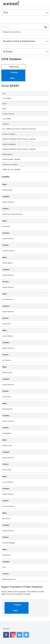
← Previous (13, 72)
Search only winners (11, 32)
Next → (13, 78)
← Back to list (13, 67)
